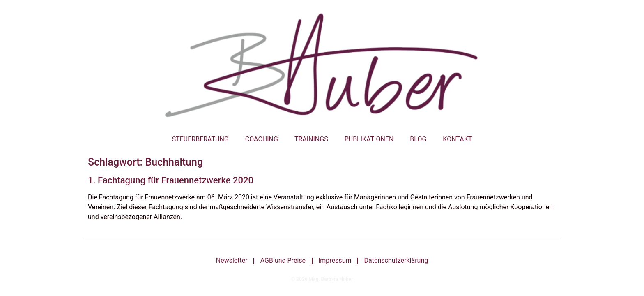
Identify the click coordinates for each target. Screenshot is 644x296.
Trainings (311, 139)
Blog (418, 139)
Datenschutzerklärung (398, 261)
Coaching (262, 139)
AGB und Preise (282, 261)
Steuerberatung (200, 139)
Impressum (336, 261)
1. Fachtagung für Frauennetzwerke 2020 (171, 180)
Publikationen (369, 139)
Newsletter (230, 261)
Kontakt (457, 139)
